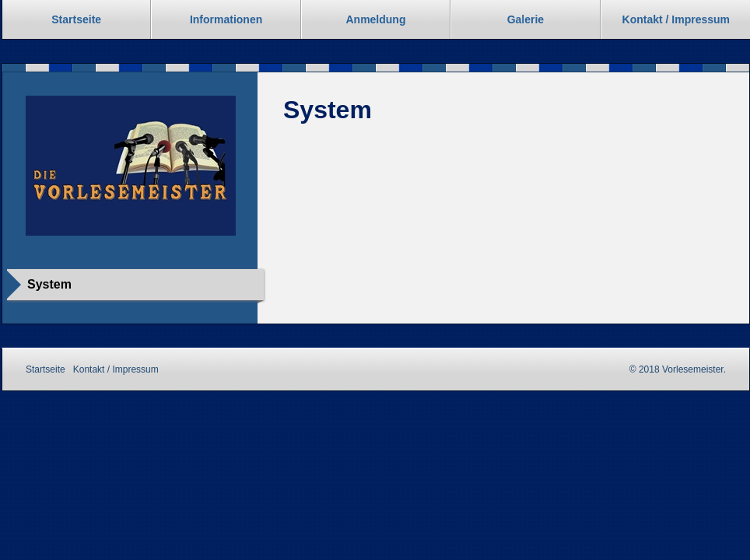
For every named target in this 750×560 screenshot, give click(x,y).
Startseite (76, 19)
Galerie (526, 19)
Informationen (226, 19)
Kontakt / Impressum (116, 369)
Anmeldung (375, 19)
